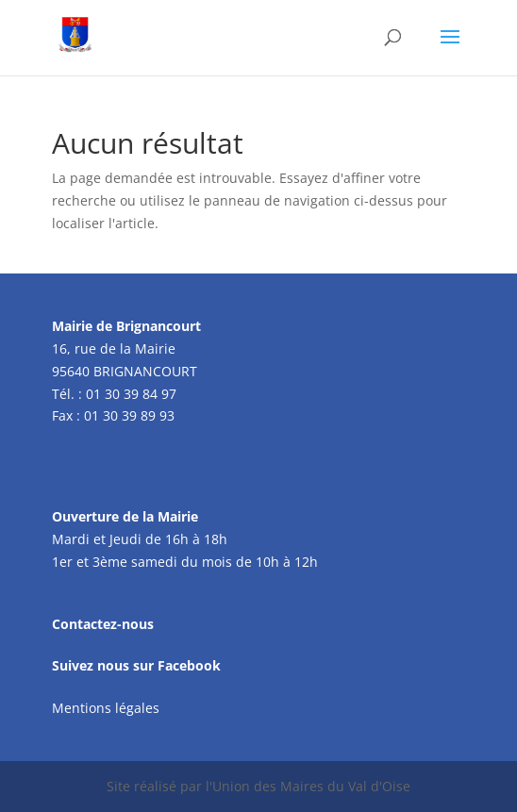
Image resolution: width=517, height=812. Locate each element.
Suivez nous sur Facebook (136, 665)
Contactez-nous (103, 624)
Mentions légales (106, 708)
